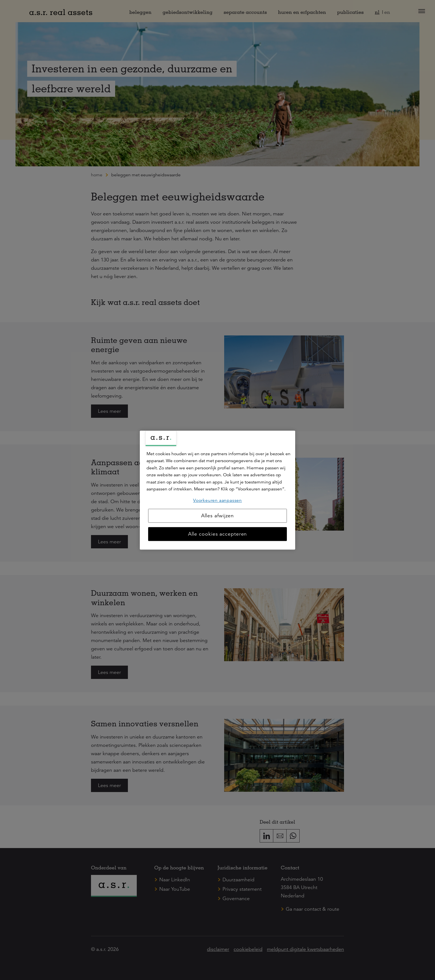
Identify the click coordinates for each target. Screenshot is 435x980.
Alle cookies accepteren (218, 534)
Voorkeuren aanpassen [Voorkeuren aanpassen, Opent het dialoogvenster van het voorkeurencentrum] (217, 500)
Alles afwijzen (218, 516)
